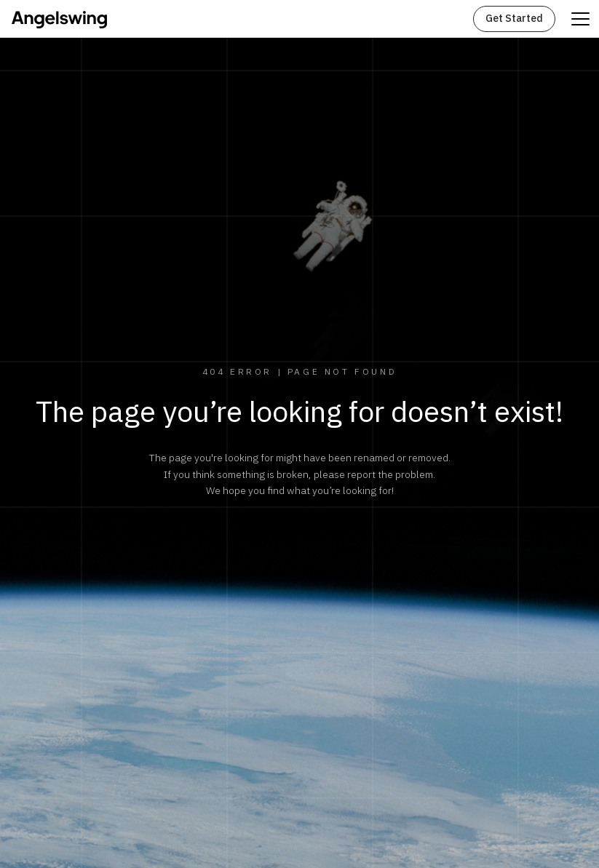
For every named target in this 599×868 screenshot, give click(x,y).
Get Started (514, 19)
